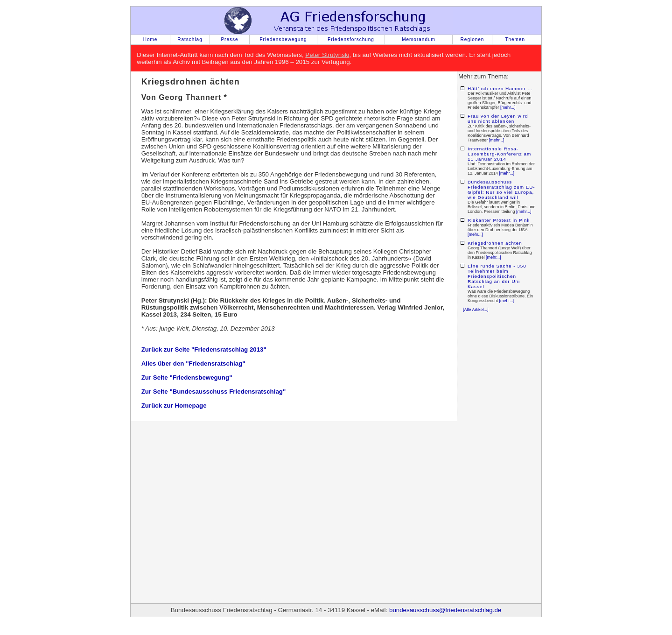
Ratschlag (190, 39)
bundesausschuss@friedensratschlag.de (445, 610)
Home (150, 39)
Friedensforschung (351, 39)
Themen (515, 39)
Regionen (472, 39)
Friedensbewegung (283, 39)
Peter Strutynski (327, 55)
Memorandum (419, 39)
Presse (229, 39)
